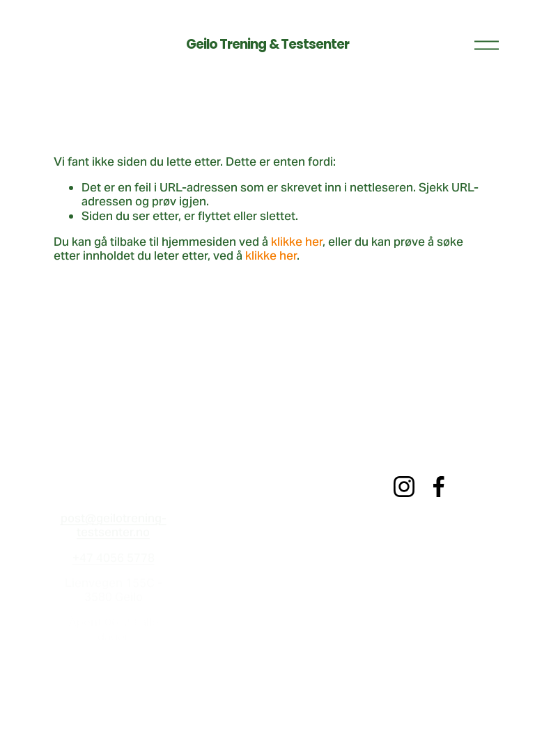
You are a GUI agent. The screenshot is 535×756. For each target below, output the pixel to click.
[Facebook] (439, 487)
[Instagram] (404, 487)
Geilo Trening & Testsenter (268, 44)
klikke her (297, 242)
